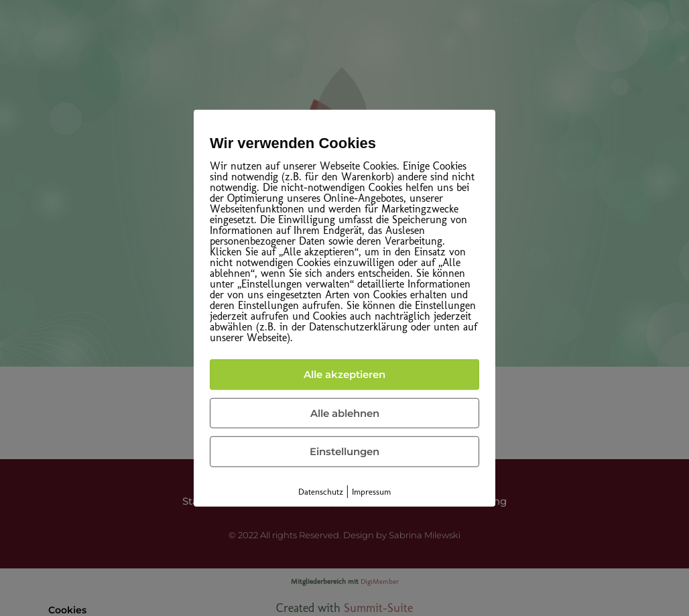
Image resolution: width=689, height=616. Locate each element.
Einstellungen (344, 451)
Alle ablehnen (345, 413)
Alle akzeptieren (344, 374)
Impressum (371, 491)
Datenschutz (321, 491)
